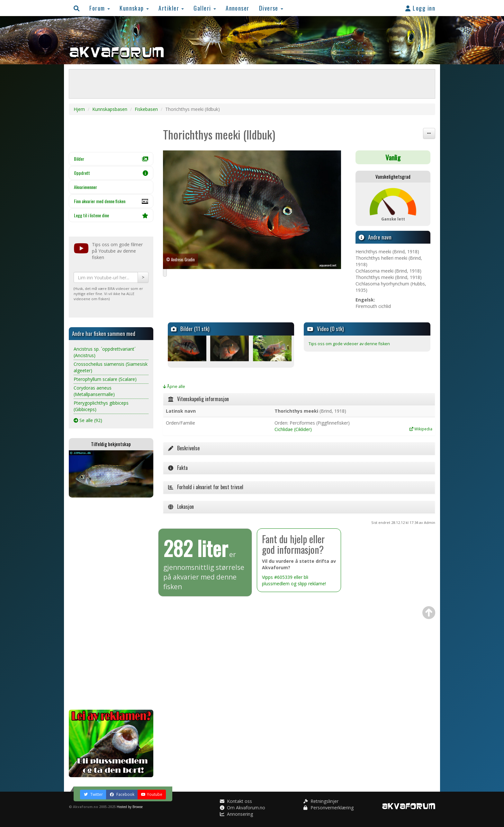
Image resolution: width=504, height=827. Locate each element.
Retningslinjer (321, 801)
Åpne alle (174, 387)
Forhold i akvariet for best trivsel (206, 487)
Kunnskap (134, 8)
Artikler (171, 8)
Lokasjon (181, 507)
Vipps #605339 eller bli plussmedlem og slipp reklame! (294, 580)
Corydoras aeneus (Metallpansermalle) (94, 391)
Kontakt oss (236, 801)
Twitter (93, 794)
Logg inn (420, 8)
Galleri (205, 8)
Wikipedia (421, 429)
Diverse (271, 8)
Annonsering (236, 814)
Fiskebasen (146, 109)
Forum (100, 8)
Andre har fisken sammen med (104, 333)
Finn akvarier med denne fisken (111, 203)
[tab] (299, 399)
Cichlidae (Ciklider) (293, 429)
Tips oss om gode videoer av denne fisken (349, 344)
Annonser (238, 8)
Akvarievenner (85, 187)
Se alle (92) (88, 420)
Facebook (122, 794)
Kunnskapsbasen (110, 109)
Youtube (152, 794)
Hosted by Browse (130, 807)
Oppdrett (111, 173)
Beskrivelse (184, 448)
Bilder (111, 159)
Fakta (178, 468)
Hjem (79, 109)
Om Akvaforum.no (243, 808)
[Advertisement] (111, 604)
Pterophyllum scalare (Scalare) (105, 379)
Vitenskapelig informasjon (198, 399)
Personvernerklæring (328, 808)
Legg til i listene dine (111, 215)
